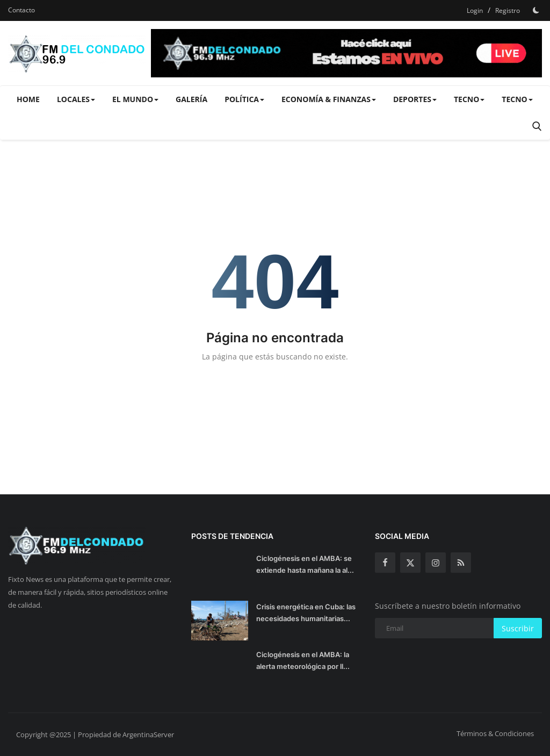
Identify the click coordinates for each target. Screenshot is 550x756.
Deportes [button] (415, 99)
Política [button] (244, 99)
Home (28, 99)
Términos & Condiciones (495, 733)
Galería (191, 99)
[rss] (461, 563)
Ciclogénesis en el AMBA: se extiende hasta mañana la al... (305, 564)
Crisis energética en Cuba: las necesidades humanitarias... (306, 613)
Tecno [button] (469, 99)
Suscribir (518, 628)
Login (475, 10)
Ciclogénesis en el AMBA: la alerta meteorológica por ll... (303, 660)
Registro (508, 10)
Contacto (21, 10)
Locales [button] (76, 99)
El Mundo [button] (135, 99)
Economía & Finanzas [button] (329, 99)
